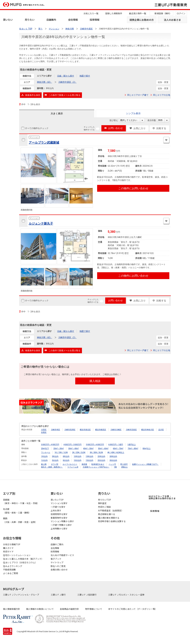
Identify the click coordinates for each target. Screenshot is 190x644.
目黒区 (44, 432)
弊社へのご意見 (58, 566)
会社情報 (73, 20)
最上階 (44, 464)
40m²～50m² (88, 448)
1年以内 (44, 456)
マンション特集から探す (62, 521)
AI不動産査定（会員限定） (111, 510)
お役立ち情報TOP (12, 544)
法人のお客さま (172, 20)
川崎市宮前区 (131, 430)
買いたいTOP (57, 500)
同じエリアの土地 (162, 95)
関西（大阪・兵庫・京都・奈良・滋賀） (20, 520)
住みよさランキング (13, 566)
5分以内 (55, 460)
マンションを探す (59, 503)
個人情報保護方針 (12, 609)
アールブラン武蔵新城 (44, 143)
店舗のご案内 (57, 544)
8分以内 (66, 460)
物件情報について (94, 609)
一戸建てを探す (58, 507)
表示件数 (153, 120)
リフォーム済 (73, 467)
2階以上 (124, 467)
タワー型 (55, 464)
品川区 (161, 430)
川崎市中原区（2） (67, 82)
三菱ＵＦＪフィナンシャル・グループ (21, 595)
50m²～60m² (103, 448)
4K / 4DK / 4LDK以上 (116, 452)
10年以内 (78, 456)
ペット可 (112, 464)
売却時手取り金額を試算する (112, 521)
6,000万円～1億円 (116, 445)
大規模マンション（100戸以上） (96, 467)
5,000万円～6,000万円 (95, 445)
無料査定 (102, 503)
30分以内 (113, 460)
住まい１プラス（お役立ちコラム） (20, 562)
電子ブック (56, 559)
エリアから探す (44, 76)
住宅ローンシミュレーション (17, 555)
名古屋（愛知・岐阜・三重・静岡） (17, 511)
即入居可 (124, 464)
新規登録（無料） (163, 13)
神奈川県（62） (45, 82)
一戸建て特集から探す (61, 525)
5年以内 (55, 456)
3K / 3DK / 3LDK (96, 452)
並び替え (115, 120)
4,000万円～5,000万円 (73, 445)
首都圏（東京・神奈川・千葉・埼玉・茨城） (21, 501)
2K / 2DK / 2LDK (79, 452)
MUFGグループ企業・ (162, 497)
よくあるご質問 (10, 573)
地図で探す (85, 76)
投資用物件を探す (59, 514)
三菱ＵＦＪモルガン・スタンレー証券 (127, 595)
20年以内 (101, 456)
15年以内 (90, 456)
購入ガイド (8, 548)
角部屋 (84, 464)
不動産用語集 (9, 570)
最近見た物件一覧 (138, 13)
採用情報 (95, 20)
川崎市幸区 (55, 430)
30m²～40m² (73, 448)
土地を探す (56, 510)
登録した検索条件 (114, 13)
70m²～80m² (133, 448)
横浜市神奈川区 (148, 430)
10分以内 (78, 460)
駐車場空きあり (98, 464)
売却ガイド (8, 551)
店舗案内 (51, 20)
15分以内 (90, 460)
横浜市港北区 (85, 430)
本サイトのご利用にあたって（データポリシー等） (133, 609)
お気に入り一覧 (91, 13)
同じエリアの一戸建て (138, 95)
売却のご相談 (104, 507)
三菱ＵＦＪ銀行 (58, 595)
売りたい (30, 20)
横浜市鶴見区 (101, 430)
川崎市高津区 (70, 430)
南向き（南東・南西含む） (52, 467)
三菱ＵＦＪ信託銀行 (87, 595)
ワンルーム (46, 452)
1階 (115, 467)
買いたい (8, 20)
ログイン (181, 13)
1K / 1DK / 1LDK (61, 452)
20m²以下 (45, 448)
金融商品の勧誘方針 (69, 609)
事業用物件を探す (59, 518)
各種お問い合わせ (59, 570)
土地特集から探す (59, 529)
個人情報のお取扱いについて (40, 609)
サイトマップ (57, 562)
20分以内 (101, 460)
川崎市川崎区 (116, 430)
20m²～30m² (59, 448)
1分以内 (44, 460)
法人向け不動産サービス (62, 555)
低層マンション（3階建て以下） (145, 464)
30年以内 (113, 456)
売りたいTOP (104, 500)
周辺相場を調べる (107, 514)
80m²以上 (147, 448)
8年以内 (66, 456)
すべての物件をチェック (36, 128)
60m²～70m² (118, 448)
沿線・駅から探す (66, 76)
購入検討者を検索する (109, 518)
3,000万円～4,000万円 (50, 445)
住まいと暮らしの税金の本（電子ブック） (23, 559)
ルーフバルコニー (70, 464)
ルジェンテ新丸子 (41, 223)
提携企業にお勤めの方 (142, 20)
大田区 (44, 430)
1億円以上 (132, 445)
